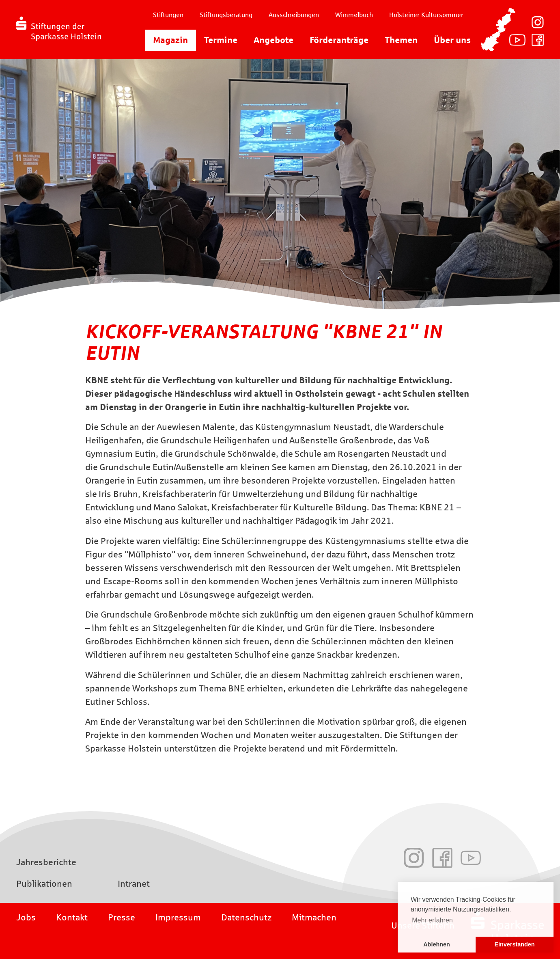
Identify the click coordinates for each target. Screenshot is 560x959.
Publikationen (44, 884)
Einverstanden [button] (514, 944)
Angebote (274, 40)
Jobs (26, 918)
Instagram (538, 22)
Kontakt (72, 918)
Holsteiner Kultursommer (426, 15)
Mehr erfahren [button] (432, 920)
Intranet (134, 884)
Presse (122, 918)
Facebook (538, 40)
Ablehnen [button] (437, 944)
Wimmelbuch (354, 15)
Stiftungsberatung (226, 15)
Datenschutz (246, 918)
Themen (401, 40)
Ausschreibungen (294, 15)
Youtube (517, 40)
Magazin (170, 40)
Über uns (452, 40)
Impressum (178, 918)
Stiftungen (168, 15)
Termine (221, 40)
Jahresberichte (46, 862)
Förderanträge (339, 40)
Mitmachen (314, 918)
